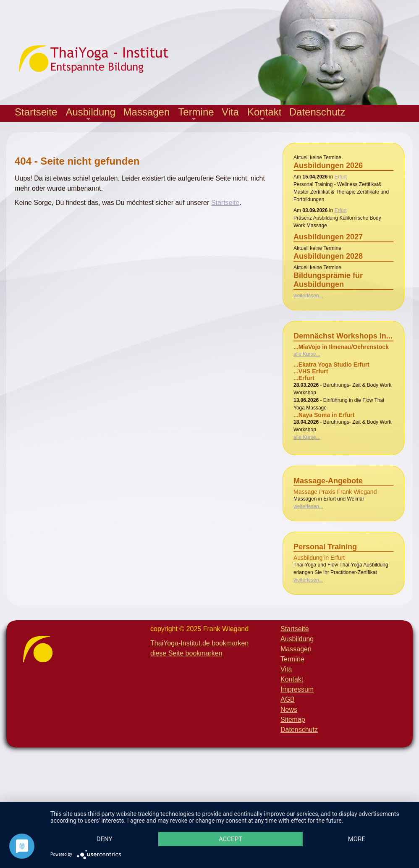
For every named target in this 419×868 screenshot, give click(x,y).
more (106, 839)
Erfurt (340, 177)
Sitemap (293, 720)
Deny (107, 824)
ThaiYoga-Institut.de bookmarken (199, 643)
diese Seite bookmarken (186, 653)
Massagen (147, 112)
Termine (194, 114)
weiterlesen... (308, 296)
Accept (236, 824)
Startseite (36, 112)
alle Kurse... (307, 354)
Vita (230, 112)
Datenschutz (317, 112)
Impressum (297, 689)
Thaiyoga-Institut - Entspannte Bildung (101, 59)
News (289, 709)
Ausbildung (88, 114)
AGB (288, 699)
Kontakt (262, 114)
